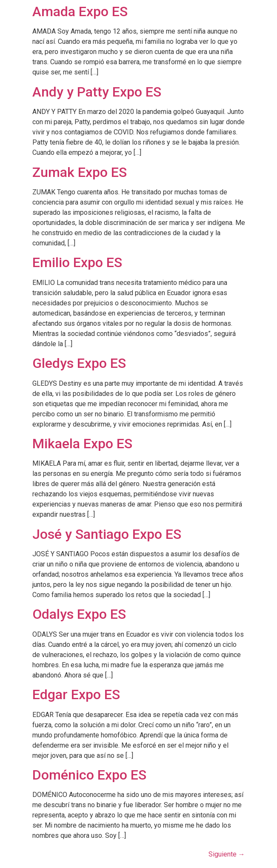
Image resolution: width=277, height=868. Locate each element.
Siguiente (227, 854)
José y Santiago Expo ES (107, 534)
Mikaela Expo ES (82, 444)
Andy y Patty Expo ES (97, 92)
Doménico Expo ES (89, 775)
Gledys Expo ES (79, 363)
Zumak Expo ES (80, 172)
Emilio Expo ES (77, 262)
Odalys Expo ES (79, 614)
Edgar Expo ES (76, 694)
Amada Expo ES (80, 11)
